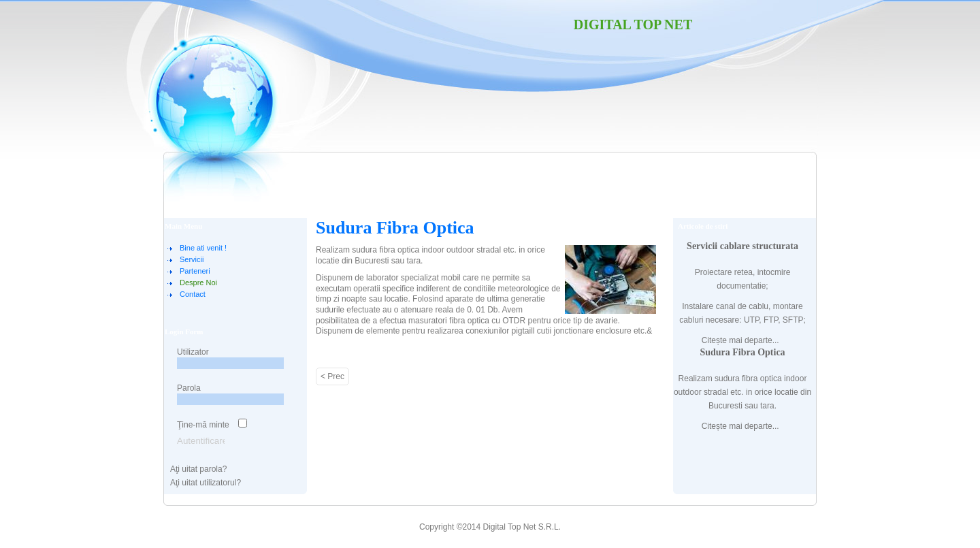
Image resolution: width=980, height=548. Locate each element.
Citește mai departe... (740, 340)
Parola (189, 388)
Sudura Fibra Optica (395, 228)
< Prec (332, 376)
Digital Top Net (633, 25)
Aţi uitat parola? (198, 469)
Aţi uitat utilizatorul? (206, 483)
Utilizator (193, 352)
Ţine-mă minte (203, 425)
